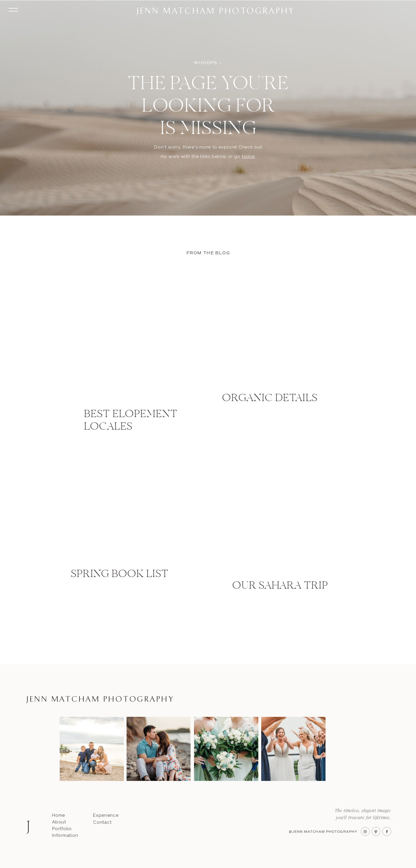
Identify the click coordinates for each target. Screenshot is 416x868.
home (248, 156)
